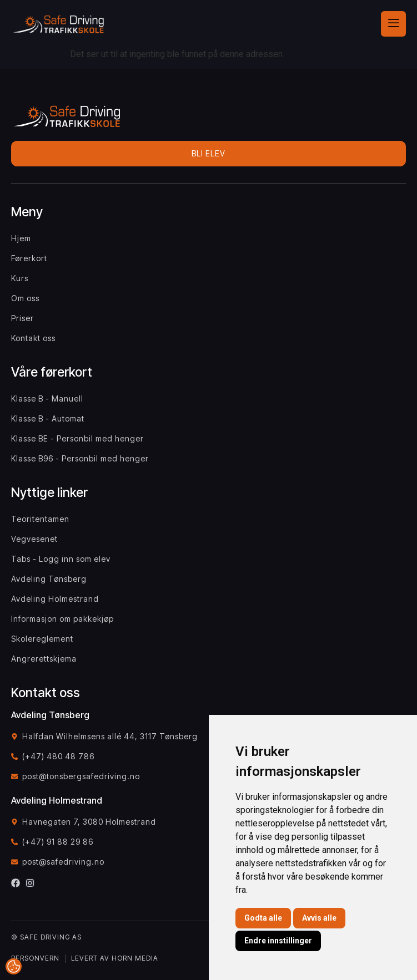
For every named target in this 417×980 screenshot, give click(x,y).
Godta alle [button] (263, 918)
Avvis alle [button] (319, 918)
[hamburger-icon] (393, 24)
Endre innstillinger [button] (278, 941)
